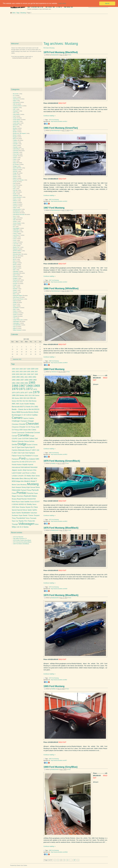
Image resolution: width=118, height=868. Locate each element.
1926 (21, 369)
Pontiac (15, 282)
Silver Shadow (20, 507)
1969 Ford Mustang (54, 369)
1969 (50, 453)
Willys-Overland (17, 330)
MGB (14, 481)
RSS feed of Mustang (49, 48)
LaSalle (15, 237)
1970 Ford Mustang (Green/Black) (62, 461)
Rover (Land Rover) (18, 299)
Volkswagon (16, 323)
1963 (22, 383)
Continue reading (49, 116)
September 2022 (17, 359)
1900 (13, 369)
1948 (36, 374)
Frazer (15, 187)
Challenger (16, 421)
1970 (50, 520)
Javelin (20, 470)
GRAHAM (16, 196)
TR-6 (26, 521)
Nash (14, 266)
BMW (14, 130)
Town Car (15, 521)
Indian (15, 208)
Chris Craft (16, 154)
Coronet (37, 433)
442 (18, 401)
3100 (28, 398)
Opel (14, 275)
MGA (36, 479)
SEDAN (16, 504)
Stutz (14, 309)
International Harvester (19, 215)
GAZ (14, 189)
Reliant (15, 290)
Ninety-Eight (26, 487)
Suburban (34, 513)
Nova (38, 487)
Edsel (15, 178)
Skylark (28, 507)
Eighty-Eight (29, 447)
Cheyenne (15, 427)
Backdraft (16, 125)
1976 (22, 393)
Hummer (15, 206)
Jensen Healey (17, 223)
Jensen (15, 221)
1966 (50, 361)
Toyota (15, 315)
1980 (14, 395)
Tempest (37, 515)
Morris (15, 265)
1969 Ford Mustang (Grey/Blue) (60, 767)
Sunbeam (16, 313)
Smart (15, 304)
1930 (37, 369)
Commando (21, 433)
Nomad (33, 487)
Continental (29, 433)
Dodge (15, 173)
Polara (14, 493)
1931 (13, 372)
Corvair (14, 436)
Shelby (15, 302)
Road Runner (22, 499)
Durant (15, 175)
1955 (14, 380)
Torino (28, 518)
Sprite (14, 513)
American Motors (17, 106)
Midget (18, 481)
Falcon (14, 456)
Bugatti (15, 137)
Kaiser (15, 225)
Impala (25, 464)
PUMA (15, 285)
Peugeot (15, 278)
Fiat (14, 183)
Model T (34, 481)
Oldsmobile (16, 273)
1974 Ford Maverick (18, 537)
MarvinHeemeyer (56, 131)
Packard (15, 277)
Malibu (29, 476)
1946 (29, 374)
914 (27, 401)
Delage (15, 166)
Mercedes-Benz (17, 254)
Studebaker (16, 308)
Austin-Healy (16, 123)
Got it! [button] (107, 3)
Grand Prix (15, 462)
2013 (30, 395)
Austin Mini (16, 121)
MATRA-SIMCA (17, 251)
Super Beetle (23, 515)
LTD (25, 476)
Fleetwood (15, 459)
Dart (36, 439)
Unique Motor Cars (18, 320)
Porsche (15, 284)
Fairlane (32, 453)
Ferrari (15, 182)
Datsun (15, 163)
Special (14, 510)
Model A (27, 481)
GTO (27, 462)
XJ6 (18, 527)
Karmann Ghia (31, 470)
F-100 (33, 450)
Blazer (14, 412)
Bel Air (26, 409)
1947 (32, 374)
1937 (36, 372)
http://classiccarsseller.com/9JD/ (59, 589)
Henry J (15, 199)
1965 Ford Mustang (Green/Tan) (61, 128)
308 (24, 398)
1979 (50, 120)
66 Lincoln (16, 94)
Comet (14, 433)
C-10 (24, 415)
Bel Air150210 (34, 409)
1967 (50, 280)
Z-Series (25, 527)
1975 (50, 587)
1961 (14, 383)
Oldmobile (16, 271)
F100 (23, 453)
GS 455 (22, 462)
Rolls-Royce (16, 297)
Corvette (23, 435)
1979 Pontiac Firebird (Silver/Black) (22, 540)
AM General (16, 102)
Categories (15, 89)
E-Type (18, 447)
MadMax (53, 464)
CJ (27, 427)
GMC (14, 192)
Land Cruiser (17, 473)
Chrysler (15, 156)
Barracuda (16, 407)
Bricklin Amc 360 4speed (19, 133)
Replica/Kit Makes (18, 296)
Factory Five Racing (18, 180)
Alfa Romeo (16, 99)
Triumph (15, 316)
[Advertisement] (59, 28)
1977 (26, 393)
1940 (21, 374)
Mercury (15, 256)
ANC (14, 109)
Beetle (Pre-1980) (32, 407)
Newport (19, 487)
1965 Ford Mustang (54, 686)
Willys (15, 328)
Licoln (15, 240)
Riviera (14, 499)
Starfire (19, 513)
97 (75, 860)
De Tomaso (16, 164)
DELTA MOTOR (17, 168)
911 (21, 401)
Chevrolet (16, 151)
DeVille (14, 445)
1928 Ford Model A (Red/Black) (21, 544)
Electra (28, 450)
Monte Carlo (16, 485)
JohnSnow (54, 372)
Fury (27, 459)
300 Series (36, 395)
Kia (14, 227)
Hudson (15, 204)
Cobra (15, 159)
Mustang (23, 13)
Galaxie (32, 459)
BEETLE (23, 407)
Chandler (15, 144)
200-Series (20, 395)
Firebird (28, 456)
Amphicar (16, 108)
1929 (33, 369)
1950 (18, 377)
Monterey (23, 485)
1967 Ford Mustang (54, 208)
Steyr (14, 306)
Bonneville (24, 412)
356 (31, 398)
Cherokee (15, 424)
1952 (26, 377)
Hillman (15, 201)
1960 (35, 380)
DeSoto (15, 170)
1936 (32, 372)
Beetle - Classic (18, 409)
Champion (24, 421)
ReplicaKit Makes (30, 496)
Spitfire (35, 510)
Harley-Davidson (17, 197)
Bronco (31, 412)
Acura (15, 97)
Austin (15, 118)
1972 (29, 389)
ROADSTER (32, 499)
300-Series (15, 398)
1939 (17, 374)
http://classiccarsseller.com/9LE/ (59, 201)
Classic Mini (27, 430)
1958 (26, 380)
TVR (14, 318)
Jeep (14, 220)
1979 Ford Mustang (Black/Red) (61, 52)
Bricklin (15, 132)
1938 (13, 374)
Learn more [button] (62, 3)
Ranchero (20, 496)
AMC (14, 104)
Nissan (15, 268)
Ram (14, 287)
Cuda (19, 439)
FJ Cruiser (35, 456)
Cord (14, 161)
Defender (21, 441)
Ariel (14, 113)
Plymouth (16, 280)
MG (14, 258)
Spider (30, 510)
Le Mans (33, 473)
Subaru (15, 311)
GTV (31, 462)
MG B (15, 259)
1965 (50, 200)
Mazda (15, 252)
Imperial (30, 465)
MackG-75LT (16, 247)
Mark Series (36, 476)
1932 (17, 372)
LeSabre (15, 476)
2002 (26, 395)
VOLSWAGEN (17, 325)
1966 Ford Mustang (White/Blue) (61, 288)
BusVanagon (17, 415)
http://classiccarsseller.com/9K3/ (59, 521)
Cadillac (15, 140)
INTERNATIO (17, 211)
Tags (18, 13)
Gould (15, 194)
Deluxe (27, 441)
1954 (34, 377)
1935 (29, 372)
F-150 (37, 450)
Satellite (27, 502)
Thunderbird (21, 518)
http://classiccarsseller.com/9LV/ (59, 121)
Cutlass (31, 439)
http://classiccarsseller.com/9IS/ (59, 680)
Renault (15, 292)
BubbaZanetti (55, 55)
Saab (14, 301)
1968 (29, 386)
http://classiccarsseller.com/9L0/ (59, 282)
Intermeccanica (17, 209)
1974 (14, 393)
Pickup (29, 490)
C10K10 (29, 415)
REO (14, 294)
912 (24, 401)
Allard (15, 101)
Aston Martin (16, 114)
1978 (30, 393)
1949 (14, 377)
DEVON (15, 171)
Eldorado (21, 450)
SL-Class (34, 507)
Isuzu (14, 216)
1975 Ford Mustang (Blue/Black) (61, 528)
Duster (29, 445)
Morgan (15, 263)
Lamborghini (16, 232)
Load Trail (16, 244)
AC (14, 95)
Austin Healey (17, 120)
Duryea (15, 177)
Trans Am (31, 521)
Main (14, 13)
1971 (22, 389)
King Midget (16, 228)
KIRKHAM (16, 230)
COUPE (14, 439)
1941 (25, 374)
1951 (22, 377)
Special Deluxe (22, 510)
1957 (22, 380)
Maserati (15, 249)
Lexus (15, 239)
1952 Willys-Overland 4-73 (20, 539)
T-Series (31, 515)
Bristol (15, 135)
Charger (31, 421)
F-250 (14, 453)
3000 (21, 398)
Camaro (15, 142)
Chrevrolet (16, 152)
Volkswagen (16, 321)
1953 (30, 377)
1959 (30, 380)
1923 (17, 369)
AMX (18, 404)
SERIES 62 (22, 504)
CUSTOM (25, 439)
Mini (14, 261)
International (16, 213)
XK (21, 527)
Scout (32, 502)
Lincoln (15, 242)
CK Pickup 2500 (17, 430)
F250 (27, 453)
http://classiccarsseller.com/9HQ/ (59, 852)
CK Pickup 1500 (34, 427)
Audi (14, 116)
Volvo (14, 327)
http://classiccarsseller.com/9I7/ (59, 760)
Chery (15, 145)
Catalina (31, 418)
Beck (14, 127)
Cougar (32, 436)
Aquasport (16, 111)
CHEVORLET (17, 149)
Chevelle (15, 147)
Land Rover (16, 235)
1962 (18, 383)
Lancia (15, 233)
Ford (70, 55)
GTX (34, 462)
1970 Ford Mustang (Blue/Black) (61, 595)
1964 (26, 383)
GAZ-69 (15, 190)
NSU (14, 270)
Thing (14, 518)
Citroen (15, 158)
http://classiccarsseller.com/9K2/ (59, 454)
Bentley (15, 128)
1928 (29, 369)
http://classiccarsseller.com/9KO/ (59, 363)
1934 (25, 372)
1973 (35, 389)
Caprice (26, 418)
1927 (25, 369)
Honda (15, 202)
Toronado (33, 518)
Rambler (15, 289)
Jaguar (15, 218)
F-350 (19, 453)
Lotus (14, 246)
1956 (18, 380)
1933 (21, 372)
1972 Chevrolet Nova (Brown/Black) (22, 542)
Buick (14, 139)
